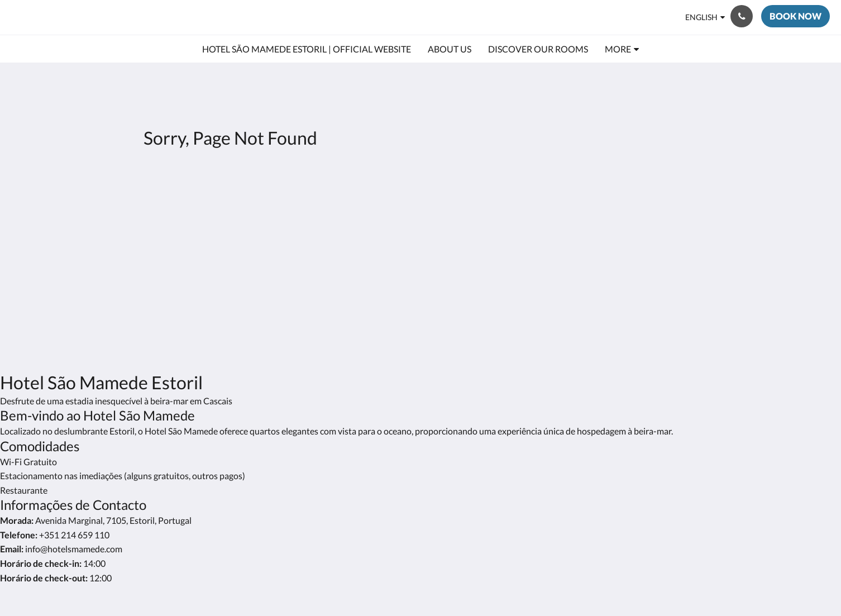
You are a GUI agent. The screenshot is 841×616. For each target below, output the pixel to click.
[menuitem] (307, 49)
